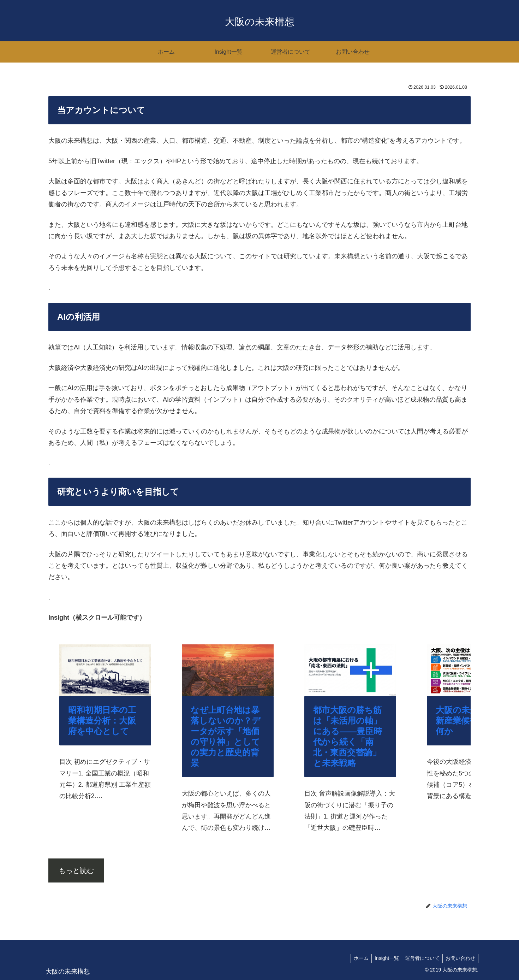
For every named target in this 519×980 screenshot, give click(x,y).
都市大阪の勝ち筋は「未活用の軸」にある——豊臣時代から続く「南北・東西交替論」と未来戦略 (348, 736)
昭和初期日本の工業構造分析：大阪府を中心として (102, 721)
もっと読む (76, 870)
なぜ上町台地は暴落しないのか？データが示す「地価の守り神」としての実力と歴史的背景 (226, 736)
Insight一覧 (383, 958)
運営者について (420, 958)
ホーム (356, 958)
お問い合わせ (460, 958)
